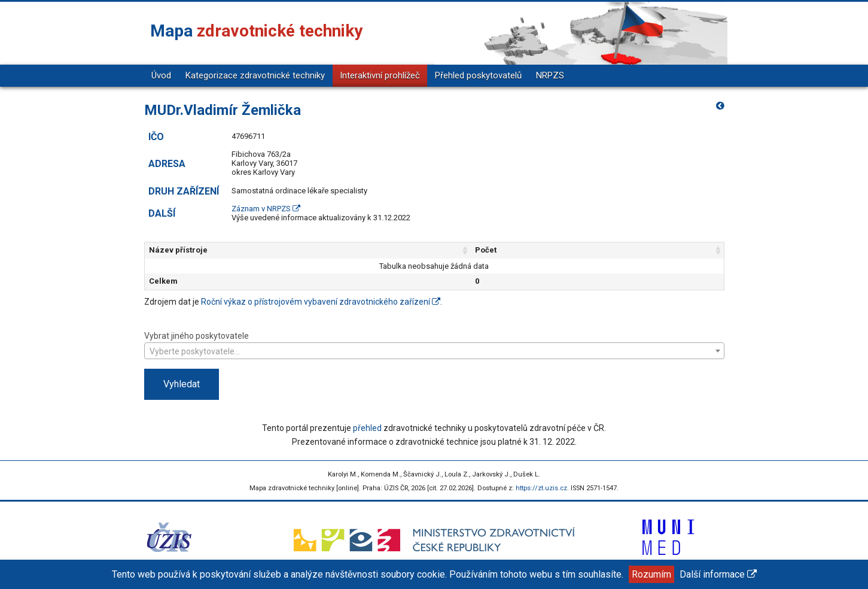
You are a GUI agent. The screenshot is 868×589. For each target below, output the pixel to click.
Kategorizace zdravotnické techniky (255, 75)
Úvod (161, 75)
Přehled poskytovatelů (478, 75)
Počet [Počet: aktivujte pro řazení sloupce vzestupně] (540, 250)
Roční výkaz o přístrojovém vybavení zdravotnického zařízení (321, 302)
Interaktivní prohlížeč (380, 75)
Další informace (718, 574)
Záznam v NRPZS (266, 209)
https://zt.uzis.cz (541, 488)
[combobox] (434, 351)
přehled (367, 428)
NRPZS (550, 75)
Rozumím (651, 574)
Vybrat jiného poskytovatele (434, 344)
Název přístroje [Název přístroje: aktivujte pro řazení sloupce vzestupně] (178, 250)
